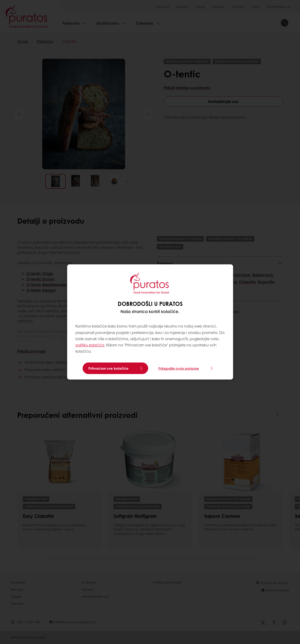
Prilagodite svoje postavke (179, 368)
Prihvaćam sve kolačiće (108, 368)
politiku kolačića (90, 345)
